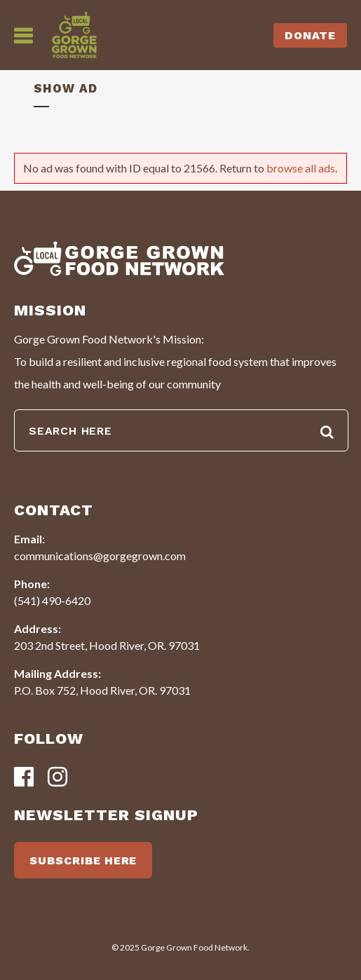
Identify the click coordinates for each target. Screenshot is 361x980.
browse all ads (301, 168)
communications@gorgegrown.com (100, 556)
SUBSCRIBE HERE (83, 860)
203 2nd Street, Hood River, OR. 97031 (107, 645)
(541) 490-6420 (52, 600)
